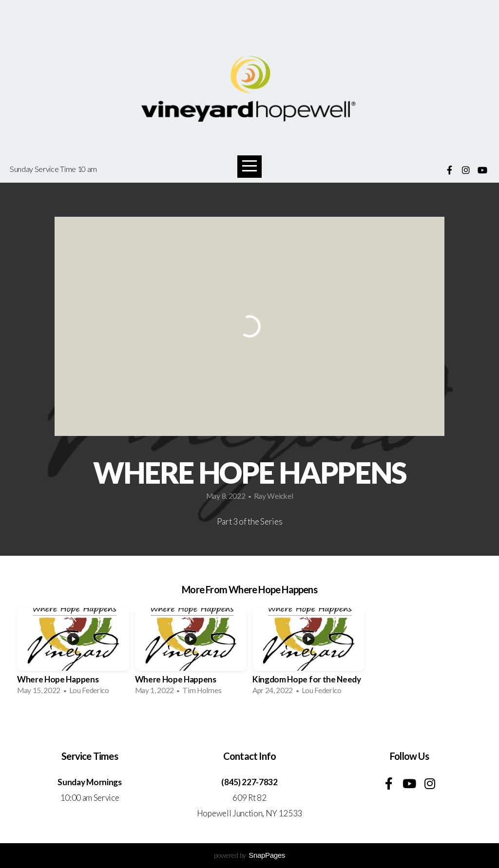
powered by (249, 855)
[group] (73, 655)
